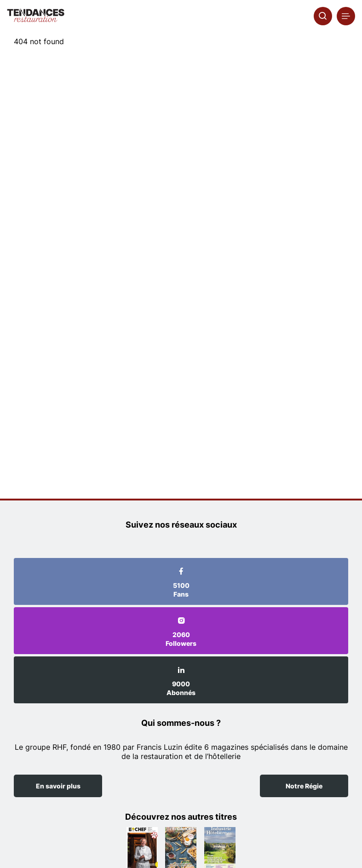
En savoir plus (58, 786)
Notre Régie (304, 786)
